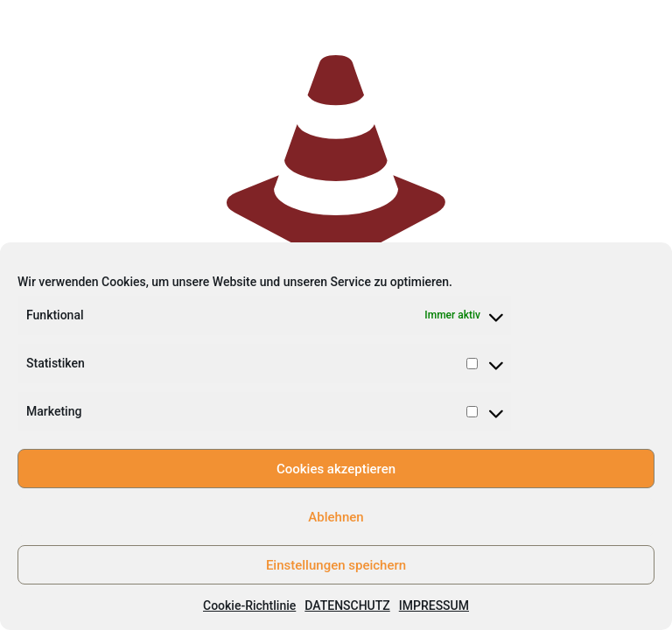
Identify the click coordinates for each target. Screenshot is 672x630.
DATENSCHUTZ (347, 605)
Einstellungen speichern (336, 565)
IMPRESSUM (434, 605)
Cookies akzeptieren (336, 469)
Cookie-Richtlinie (249, 605)
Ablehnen (336, 517)
